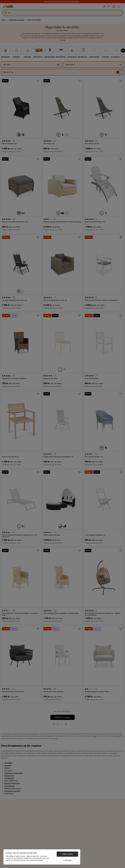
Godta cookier (67, 854)
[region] (42, 857)
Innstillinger (67, 860)
